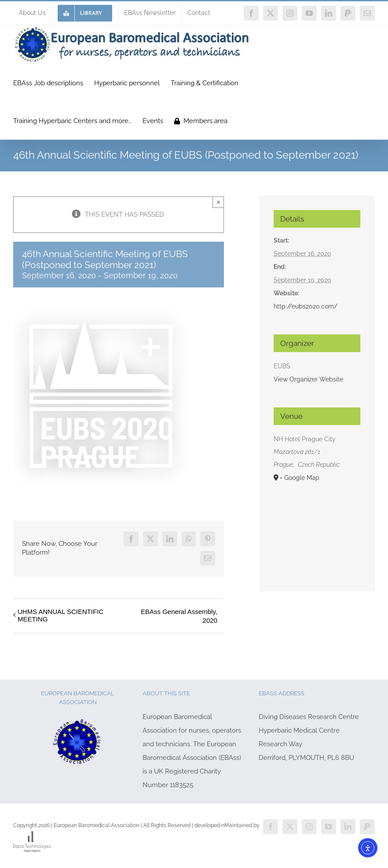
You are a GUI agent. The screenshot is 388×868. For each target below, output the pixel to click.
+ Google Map (300, 478)
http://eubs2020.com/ (306, 306)
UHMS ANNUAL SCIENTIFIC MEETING (60, 615)
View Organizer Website (308, 379)
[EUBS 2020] (101, 312)
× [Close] (218, 202)
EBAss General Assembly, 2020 (179, 616)
